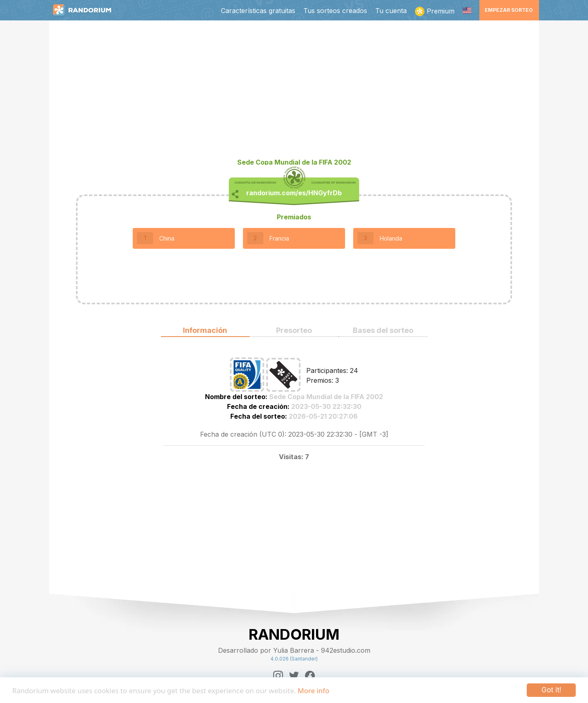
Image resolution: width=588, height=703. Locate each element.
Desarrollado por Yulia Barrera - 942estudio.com (294, 650)
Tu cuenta (391, 11)
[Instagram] (278, 676)
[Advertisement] (294, 92)
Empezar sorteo (509, 10)
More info (313, 691)
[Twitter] (294, 676)
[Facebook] (310, 676)
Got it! (551, 690)
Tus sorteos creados (335, 11)
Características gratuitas (258, 11)
